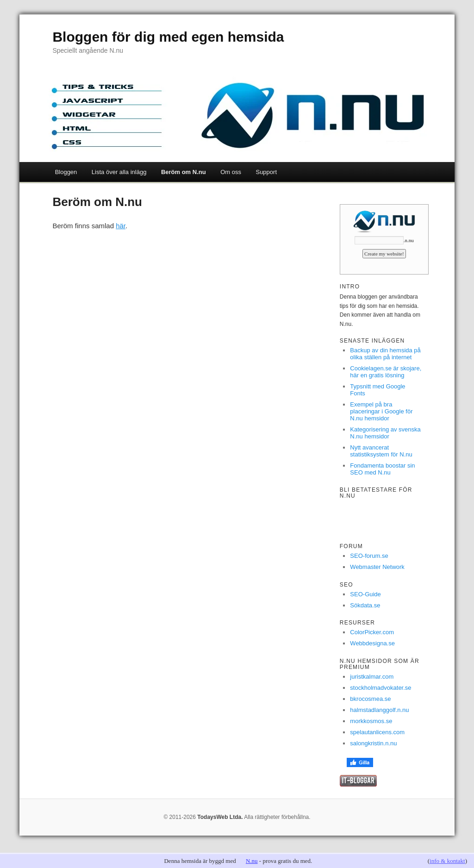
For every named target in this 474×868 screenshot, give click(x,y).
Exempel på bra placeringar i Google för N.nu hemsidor (381, 411)
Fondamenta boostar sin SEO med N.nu (382, 469)
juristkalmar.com (372, 677)
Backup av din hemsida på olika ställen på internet (385, 354)
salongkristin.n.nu (373, 743)
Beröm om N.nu (184, 172)
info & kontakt (447, 861)
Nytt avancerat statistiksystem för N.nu (381, 451)
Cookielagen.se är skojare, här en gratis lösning (386, 372)
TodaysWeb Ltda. (220, 817)
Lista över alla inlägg (119, 172)
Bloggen (66, 172)
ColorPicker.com (372, 632)
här (121, 226)
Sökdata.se (365, 605)
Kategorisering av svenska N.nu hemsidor (385, 433)
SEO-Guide (365, 594)
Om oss (231, 172)
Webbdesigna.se (372, 643)
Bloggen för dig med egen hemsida (168, 37)
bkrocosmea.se (370, 699)
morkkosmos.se (371, 721)
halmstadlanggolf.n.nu (379, 710)
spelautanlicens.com (377, 732)
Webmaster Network (377, 567)
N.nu (252, 861)
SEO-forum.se (369, 556)
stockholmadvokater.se (380, 688)
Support (266, 172)
